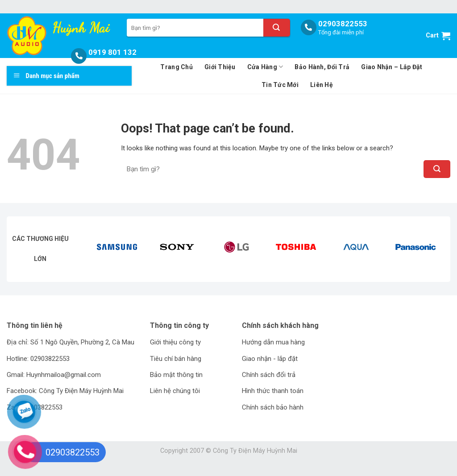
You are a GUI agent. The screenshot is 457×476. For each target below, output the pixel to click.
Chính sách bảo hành (273, 407)
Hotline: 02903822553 (38, 359)
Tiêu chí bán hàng (176, 359)
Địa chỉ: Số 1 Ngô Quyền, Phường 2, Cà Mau (71, 342)
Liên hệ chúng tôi (175, 391)
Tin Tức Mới (280, 85)
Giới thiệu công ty (175, 342)
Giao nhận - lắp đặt (270, 359)
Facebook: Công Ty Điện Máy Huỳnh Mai (65, 391)
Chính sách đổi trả (269, 375)
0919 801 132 (112, 52)
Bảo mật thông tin (176, 375)
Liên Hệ (322, 85)
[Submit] (277, 28)
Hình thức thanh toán (273, 391)
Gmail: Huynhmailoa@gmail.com (54, 375)
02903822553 (343, 24)
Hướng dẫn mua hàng (273, 342)
